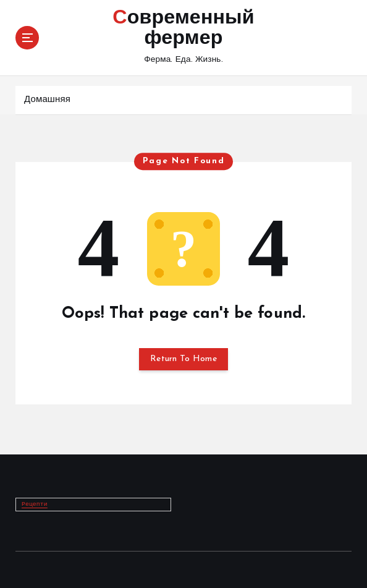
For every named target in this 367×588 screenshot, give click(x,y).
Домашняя (47, 100)
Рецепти (35, 504)
